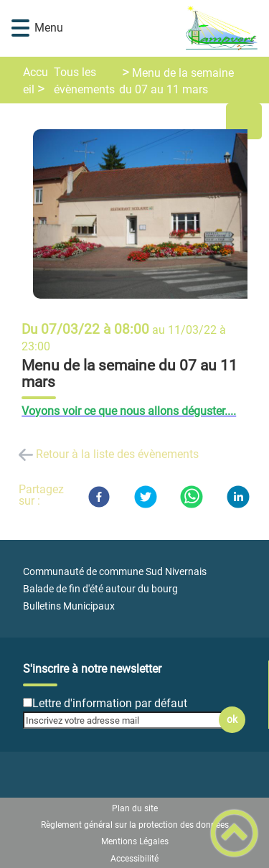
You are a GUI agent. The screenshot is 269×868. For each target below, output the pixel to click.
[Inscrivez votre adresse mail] (128, 720)
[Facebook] (99, 497)
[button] (20, 28)
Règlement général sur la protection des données (135, 825)
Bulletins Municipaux (69, 606)
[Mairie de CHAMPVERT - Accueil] (156, 28)
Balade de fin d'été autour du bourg (100, 589)
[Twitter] (146, 497)
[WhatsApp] (192, 497)
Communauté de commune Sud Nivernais (115, 572)
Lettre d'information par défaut (110, 703)
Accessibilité (134, 859)
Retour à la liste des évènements (117, 454)
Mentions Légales (135, 841)
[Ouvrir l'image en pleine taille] (146, 215)
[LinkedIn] (238, 497)
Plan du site (135, 808)
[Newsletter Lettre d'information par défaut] (28, 703)
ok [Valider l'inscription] (232, 720)
